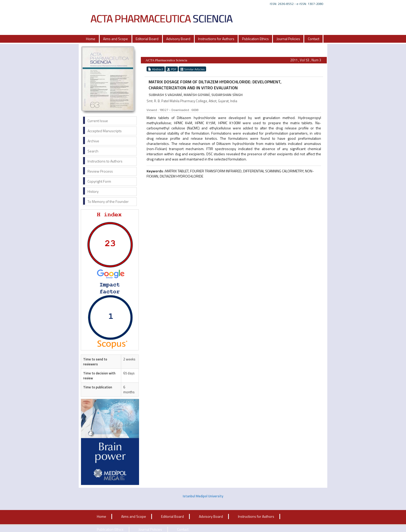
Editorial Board (147, 39)
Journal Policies (288, 39)
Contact (314, 39)
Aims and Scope (115, 39)
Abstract (156, 69)
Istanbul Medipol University (203, 496)
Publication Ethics (255, 39)
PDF (172, 69)
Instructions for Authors (216, 39)
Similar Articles (192, 69)
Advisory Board (178, 39)
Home (91, 39)
